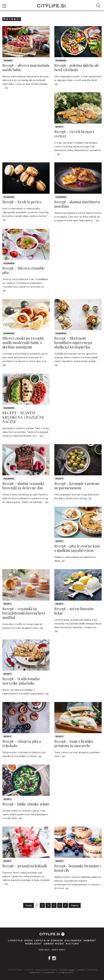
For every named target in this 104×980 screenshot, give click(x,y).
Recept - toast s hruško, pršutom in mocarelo (74, 743)
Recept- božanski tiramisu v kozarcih (78, 868)
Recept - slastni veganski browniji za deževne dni (23, 486)
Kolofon (82, 970)
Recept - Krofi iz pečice (22, 202)
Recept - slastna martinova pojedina (77, 204)
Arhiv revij (58, 950)
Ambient (90, 941)
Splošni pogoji (68, 970)
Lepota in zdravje (49, 941)
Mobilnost (34, 944)
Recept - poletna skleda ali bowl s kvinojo (76, 67)
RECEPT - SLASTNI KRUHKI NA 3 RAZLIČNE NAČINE (23, 417)
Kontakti (44, 950)
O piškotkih (49, 972)
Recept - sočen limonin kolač (74, 611)
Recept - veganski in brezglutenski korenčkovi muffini (24, 613)
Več (6, 88)
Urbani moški (54, 944)
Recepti (59, 127)
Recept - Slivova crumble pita (24, 270)
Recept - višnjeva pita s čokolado (22, 743)
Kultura (72, 944)
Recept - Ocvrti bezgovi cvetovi (74, 134)
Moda (29, 941)
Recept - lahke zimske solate (26, 804)
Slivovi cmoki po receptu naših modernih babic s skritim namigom (23, 342)
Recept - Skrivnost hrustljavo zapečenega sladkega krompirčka (73, 342)
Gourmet (8, 61)
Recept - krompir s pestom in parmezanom (77, 486)
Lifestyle (15, 941)
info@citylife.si (66, 972)
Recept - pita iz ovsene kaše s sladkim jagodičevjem (77, 548)
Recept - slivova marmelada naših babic (26, 67)
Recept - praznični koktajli (25, 866)
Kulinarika (61, 61)
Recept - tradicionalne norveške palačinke (21, 681)
